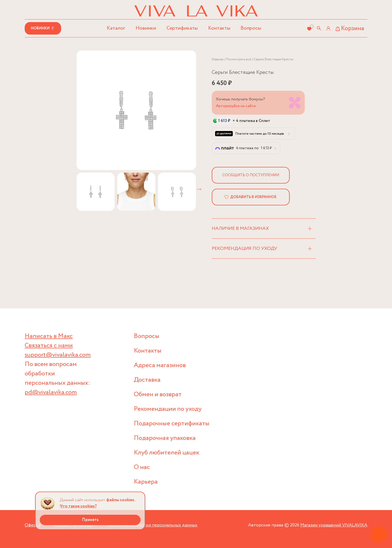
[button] (199, 189)
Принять (90, 520)
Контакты (219, 28)
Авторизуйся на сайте (236, 106)
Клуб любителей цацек (167, 453)
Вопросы (251, 28)
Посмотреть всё (238, 59)
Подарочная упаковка (165, 438)
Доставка (147, 380)
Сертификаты (182, 28)
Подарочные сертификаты (172, 424)
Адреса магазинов (160, 365)
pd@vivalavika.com (51, 392)
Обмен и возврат (158, 394)
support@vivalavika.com (58, 355)
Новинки (146, 28)
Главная (218, 59)
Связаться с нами (49, 346)
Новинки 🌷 (43, 28)
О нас (142, 467)
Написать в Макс (49, 336)
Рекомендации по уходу (168, 409)
